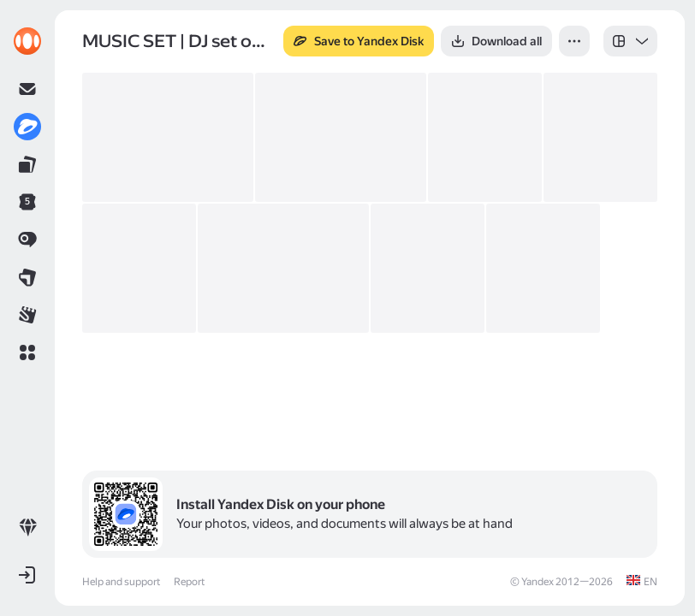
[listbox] (630, 41)
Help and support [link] (121, 582)
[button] (27, 352)
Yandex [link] (538, 582)
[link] (27, 41)
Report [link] (189, 582)
